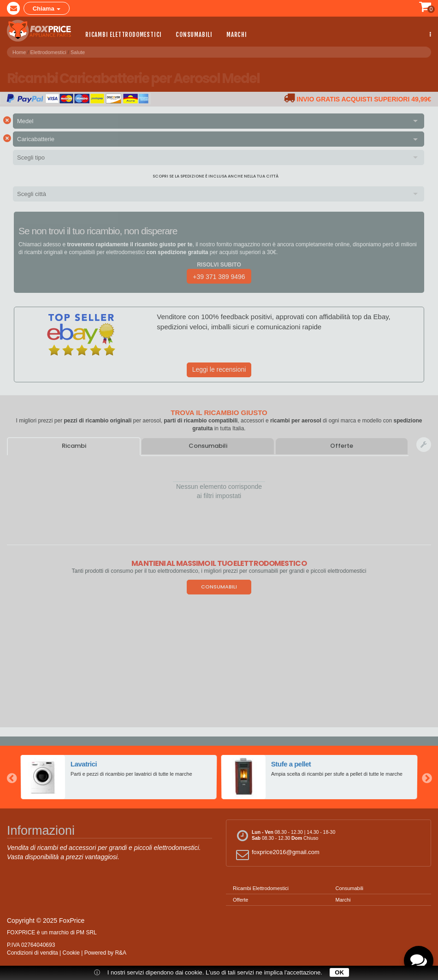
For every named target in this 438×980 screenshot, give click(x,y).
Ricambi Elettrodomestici (124, 34)
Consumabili (194, 34)
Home (19, 50)
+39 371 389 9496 (219, 277)
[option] (119, 777)
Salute (78, 50)
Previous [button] (12, 777)
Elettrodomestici (48, 50)
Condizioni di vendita (33, 953)
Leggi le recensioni (219, 369)
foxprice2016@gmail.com (276, 854)
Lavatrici (84, 764)
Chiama (47, 9)
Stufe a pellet (291, 764)
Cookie (71, 953)
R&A (121, 953)
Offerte (342, 446)
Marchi (237, 34)
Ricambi (74, 446)
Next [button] (426, 777)
